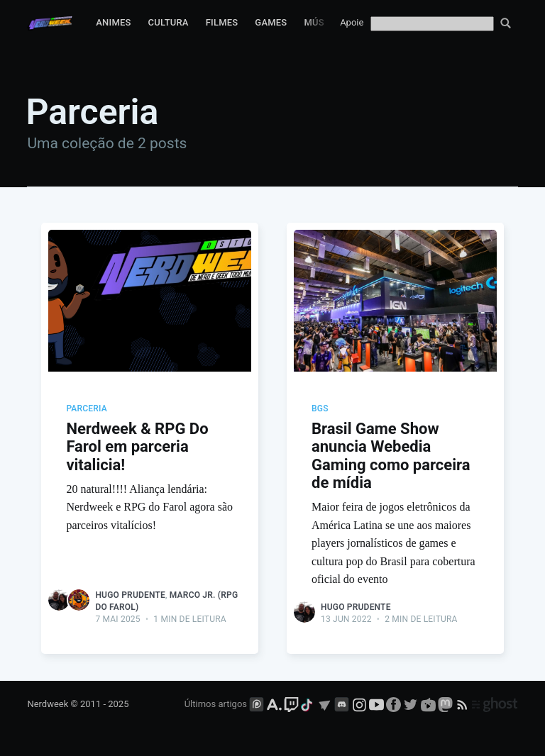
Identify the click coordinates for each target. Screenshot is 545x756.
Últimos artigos (216, 704)
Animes (113, 22)
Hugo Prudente (130, 595)
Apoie (352, 22)
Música (321, 22)
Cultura (169, 22)
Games (271, 22)
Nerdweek (48, 704)
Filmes (222, 22)
